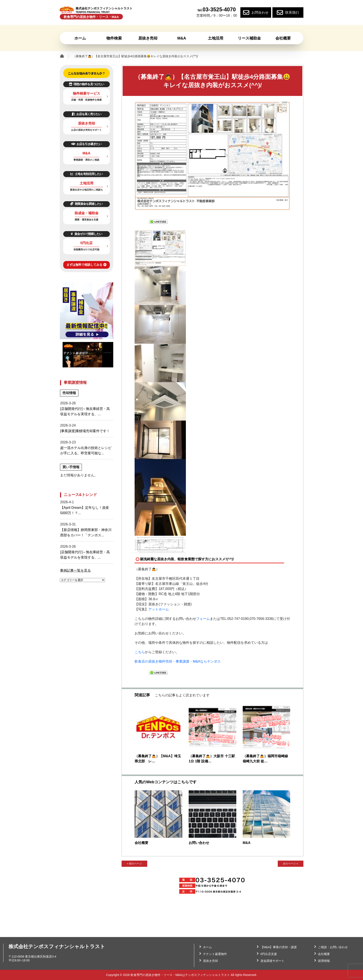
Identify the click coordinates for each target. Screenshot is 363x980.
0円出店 (86, 246)
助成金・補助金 (87, 216)
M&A (247, 843)
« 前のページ (134, 864)
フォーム (203, 619)
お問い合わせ (199, 843)
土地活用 (87, 186)
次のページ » (290, 864)
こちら (140, 652)
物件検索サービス (86, 96)
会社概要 (141, 843)
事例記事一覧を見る (75, 570)
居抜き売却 (86, 126)
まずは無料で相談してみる (86, 265)
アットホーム (159, 609)
